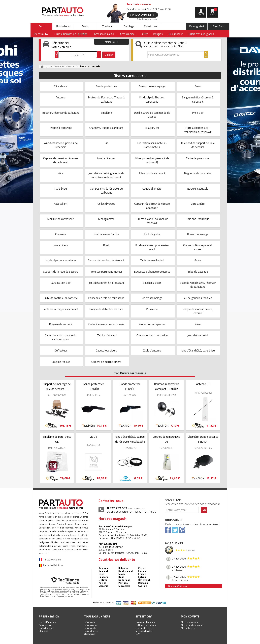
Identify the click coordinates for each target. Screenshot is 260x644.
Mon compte (190, 616)
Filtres (145, 34)
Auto (41, 26)
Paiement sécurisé (145, 628)
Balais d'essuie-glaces (201, 34)
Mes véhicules (188, 628)
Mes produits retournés (193, 625)
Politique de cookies (146, 625)
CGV (138, 634)
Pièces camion (91, 625)
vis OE (94, 437)
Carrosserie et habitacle (62, 66)
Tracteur (107, 26)
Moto (85, 26)
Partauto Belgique (51, 565)
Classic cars (151, 26)
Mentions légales (144, 631)
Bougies (158, 34)
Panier (213, 12)
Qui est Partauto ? (48, 622)
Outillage (129, 26)
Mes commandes (189, 622)
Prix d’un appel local (147, 19)
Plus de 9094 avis (178, 586)
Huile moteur (175, 34)
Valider (109, 55)
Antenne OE (203, 384)
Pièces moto (90, 628)
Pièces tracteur (91, 631)
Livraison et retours (145, 622)
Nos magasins (46, 625)
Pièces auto (90, 622)
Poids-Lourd (63, 26)
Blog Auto (219, 26)
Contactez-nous (47, 628)
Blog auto (43, 631)
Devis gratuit (197, 26)
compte (201, 14)
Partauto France (50, 559)
